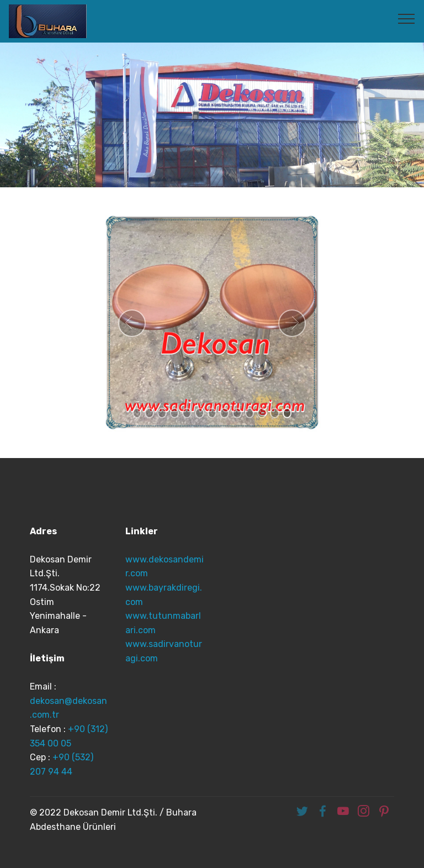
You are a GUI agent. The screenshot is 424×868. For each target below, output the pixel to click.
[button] (132, 323)
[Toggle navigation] (407, 18)
